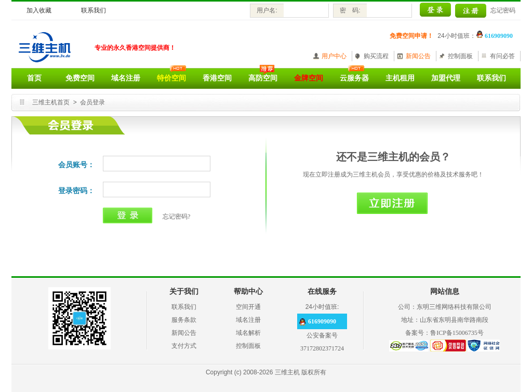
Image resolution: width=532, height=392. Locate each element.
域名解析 (248, 333)
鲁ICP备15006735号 (457, 333)
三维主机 (287, 372)
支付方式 (184, 346)
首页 (34, 78)
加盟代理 (446, 78)
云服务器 (354, 78)
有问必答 (502, 56)
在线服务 (322, 292)
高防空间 (263, 78)
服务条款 (184, 320)
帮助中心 (248, 292)
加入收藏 (39, 10)
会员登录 (92, 102)
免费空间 (80, 78)
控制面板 (460, 56)
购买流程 (376, 56)
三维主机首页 (51, 102)
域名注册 (126, 78)
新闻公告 (418, 56)
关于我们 (184, 292)
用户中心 (334, 56)
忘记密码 (503, 10)
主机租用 (400, 78)
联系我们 (94, 10)
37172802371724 (322, 348)
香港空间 (217, 78)
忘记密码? (176, 217)
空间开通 (248, 307)
